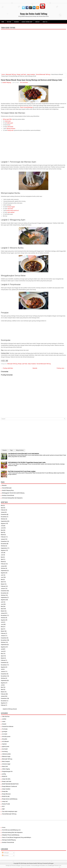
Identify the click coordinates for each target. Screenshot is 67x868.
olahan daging (6, 769)
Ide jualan (5, 739)
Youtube (9, 22)
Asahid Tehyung (7, 82)
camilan (4, 719)
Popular (5, 450)
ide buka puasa (6, 736)
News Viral (5, 766)
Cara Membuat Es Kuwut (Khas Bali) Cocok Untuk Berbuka (24, 454)
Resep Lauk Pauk (21, 74)
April (2, 508)
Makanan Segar (6, 756)
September (4, 521)
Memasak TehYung (11, 74)
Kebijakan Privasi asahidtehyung (11, 835)
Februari (3, 510)
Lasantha (28, 866)
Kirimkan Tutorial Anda (8, 495)
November (4, 517)
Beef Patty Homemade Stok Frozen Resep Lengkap (22, 471)
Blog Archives (20, 450)
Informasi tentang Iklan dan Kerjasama (12, 498)
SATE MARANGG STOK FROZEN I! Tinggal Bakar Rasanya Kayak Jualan (27, 462)
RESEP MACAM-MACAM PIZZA (10, 784)
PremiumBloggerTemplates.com (39, 866)
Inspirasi (4, 744)
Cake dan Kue (6, 716)
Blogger (51, 863)
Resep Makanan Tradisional (9, 786)
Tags (11, 450)
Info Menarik (5, 741)
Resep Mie (5, 791)
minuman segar (6, 764)
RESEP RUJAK (6, 796)
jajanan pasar (6, 746)
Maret (2, 535)
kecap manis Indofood (12, 210)
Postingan (5, 853)
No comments (24, 82)
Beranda (35, 368)
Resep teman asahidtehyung (10, 799)
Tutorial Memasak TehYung (43, 74)
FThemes (13, 866)
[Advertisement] (33, 59)
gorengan (5, 731)
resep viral (5, 801)
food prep (5, 729)
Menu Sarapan (6, 761)
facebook (16, 22)
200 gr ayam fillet (7, 119)
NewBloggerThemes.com (55, 866)
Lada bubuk (10, 127)
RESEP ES (5, 776)
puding (4, 774)
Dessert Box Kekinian (8, 726)
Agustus (3, 523)
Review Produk (6, 804)
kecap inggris (11, 207)
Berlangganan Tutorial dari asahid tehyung (13, 493)
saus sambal (11, 212)
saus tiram (10, 209)
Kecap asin (10, 130)
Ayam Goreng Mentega (26, 107)
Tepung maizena (11, 128)
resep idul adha (6, 779)
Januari (3, 512)
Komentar (5, 855)
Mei (2, 505)
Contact (37, 22)
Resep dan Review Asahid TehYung (34, 14)
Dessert (4, 724)
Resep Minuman (6, 794)
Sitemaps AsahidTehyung (9, 840)
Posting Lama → (61, 368)
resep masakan (31, 74)
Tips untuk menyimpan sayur (10, 811)
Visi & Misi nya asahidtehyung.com (11, 830)
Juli (2, 526)
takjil (3, 809)
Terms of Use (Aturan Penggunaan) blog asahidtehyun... (17, 837)
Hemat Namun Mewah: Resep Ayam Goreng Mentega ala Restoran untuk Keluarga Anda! (32, 80)
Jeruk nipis (8, 121)
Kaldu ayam (10, 123)
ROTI (3, 806)
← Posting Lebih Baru (7, 368)
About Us (45, 22)
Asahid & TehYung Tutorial (10, 709)
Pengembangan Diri (7, 771)
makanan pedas (6, 754)
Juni (2, 528)
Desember (4, 514)
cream (4, 721)
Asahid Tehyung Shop (27, 22)
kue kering (5, 751)
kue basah (5, 749)
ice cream (5, 734)
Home (3, 22)
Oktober (3, 519)
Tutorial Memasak (7, 488)
